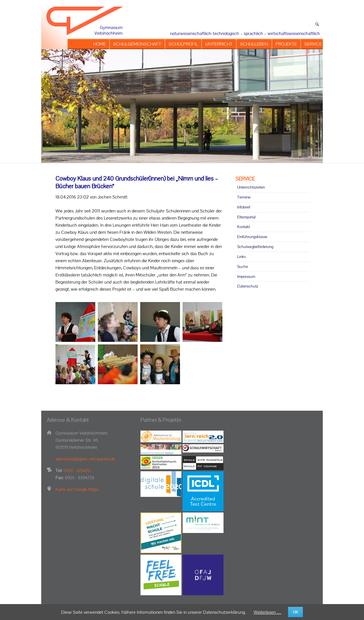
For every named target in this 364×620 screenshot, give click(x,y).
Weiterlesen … (267, 612)
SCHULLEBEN (254, 44)
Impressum (246, 276)
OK (296, 612)
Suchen (317, 25)
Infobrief (244, 207)
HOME (100, 44)
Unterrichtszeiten (251, 187)
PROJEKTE (286, 44)
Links (241, 257)
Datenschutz (248, 286)
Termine (244, 197)
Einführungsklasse (252, 237)
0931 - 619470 (77, 471)
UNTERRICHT (219, 44)
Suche (243, 266)
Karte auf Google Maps (77, 489)
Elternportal (246, 217)
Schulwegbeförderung (255, 247)
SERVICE (313, 44)
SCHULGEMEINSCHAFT (137, 44)
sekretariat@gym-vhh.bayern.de (85, 459)
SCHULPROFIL (183, 44)
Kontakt (244, 227)
